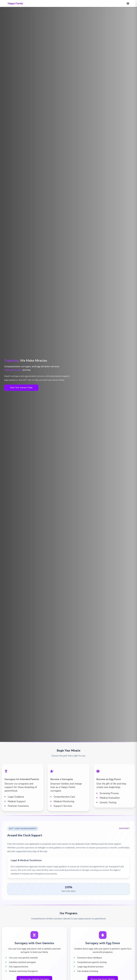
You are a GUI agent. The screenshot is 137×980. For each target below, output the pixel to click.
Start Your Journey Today (21, 387)
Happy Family (15, 3)
